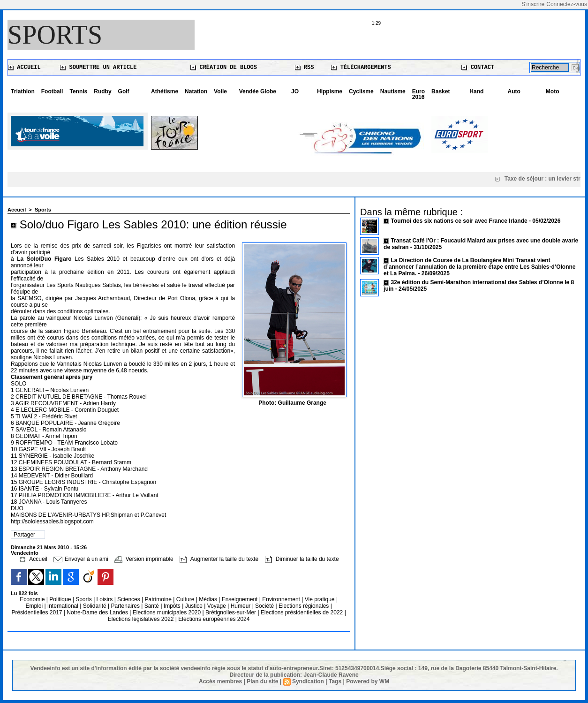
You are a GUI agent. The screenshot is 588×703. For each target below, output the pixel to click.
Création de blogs (224, 68)
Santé (153, 606)
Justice (195, 606)
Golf (124, 91)
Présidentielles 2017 (37, 612)
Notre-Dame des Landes (98, 612)
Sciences (129, 599)
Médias (209, 599)
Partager (24, 535)
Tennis (78, 91)
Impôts (172, 606)
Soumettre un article (98, 68)
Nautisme (393, 91)
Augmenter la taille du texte (219, 559)
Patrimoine (159, 599)
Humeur (241, 606)
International (64, 606)
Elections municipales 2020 (167, 612)
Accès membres (220, 681)
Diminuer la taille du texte (302, 559)
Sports (55, 35)
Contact (478, 68)
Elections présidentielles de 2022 (302, 612)
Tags (335, 681)
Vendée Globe (258, 91)
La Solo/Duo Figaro (44, 259)
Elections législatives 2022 (141, 619)
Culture (186, 599)
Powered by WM (368, 681)
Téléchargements (361, 68)
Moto (553, 91)
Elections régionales (305, 606)
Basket (441, 91)
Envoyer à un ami (81, 559)
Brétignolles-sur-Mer (231, 612)
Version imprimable (144, 559)
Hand (476, 91)
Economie (33, 599)
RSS (305, 68)
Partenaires (126, 606)
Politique (61, 599)
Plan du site (262, 681)
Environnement (281, 599)
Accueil (24, 68)
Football (52, 91)
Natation (196, 91)
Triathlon (23, 91)
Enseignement (241, 599)
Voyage (217, 606)
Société (264, 606)
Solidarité (95, 606)
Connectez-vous (567, 4)
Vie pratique (320, 599)
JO (295, 91)
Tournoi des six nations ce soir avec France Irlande (460, 221)
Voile (220, 91)
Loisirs (106, 599)
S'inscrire (533, 4)
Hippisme (330, 91)
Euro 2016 (418, 94)
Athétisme (165, 91)
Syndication (308, 681)
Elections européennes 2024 (214, 619)
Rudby (102, 91)
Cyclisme (361, 91)
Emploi (35, 606)
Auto (514, 91)
